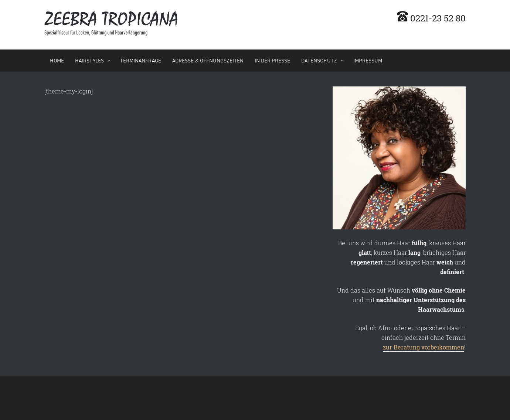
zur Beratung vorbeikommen (424, 347)
